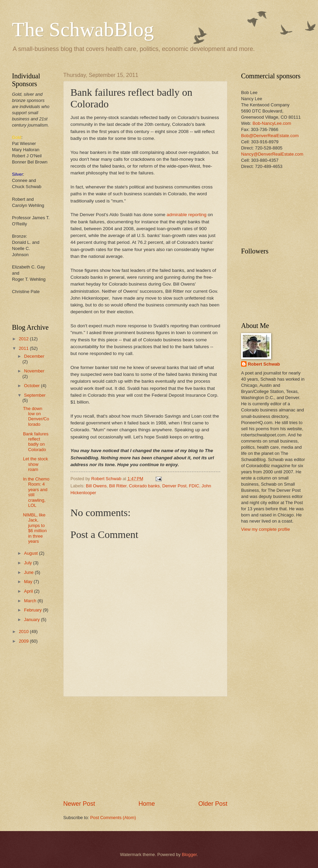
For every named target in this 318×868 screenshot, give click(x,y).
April (29, 591)
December (34, 356)
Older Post (213, 804)
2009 (24, 641)
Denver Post (174, 486)
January (32, 620)
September (35, 395)
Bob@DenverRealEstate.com (270, 136)
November (34, 371)
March (31, 601)
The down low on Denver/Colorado (36, 416)
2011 (24, 348)
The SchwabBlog (83, 29)
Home (147, 804)
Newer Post (79, 804)
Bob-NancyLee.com (272, 123)
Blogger (189, 854)
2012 (24, 339)
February (33, 610)
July (28, 563)
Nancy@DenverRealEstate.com (272, 154)
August (31, 553)
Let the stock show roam (35, 464)
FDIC (194, 486)
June (29, 572)
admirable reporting (186, 215)
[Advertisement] (262, 214)
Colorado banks (144, 486)
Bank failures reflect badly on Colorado (36, 442)
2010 (24, 632)
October (32, 386)
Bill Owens (96, 486)
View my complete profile (266, 529)
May (29, 582)
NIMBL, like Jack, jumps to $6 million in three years (35, 528)
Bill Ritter (118, 486)
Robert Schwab (264, 364)
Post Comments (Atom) (113, 818)
